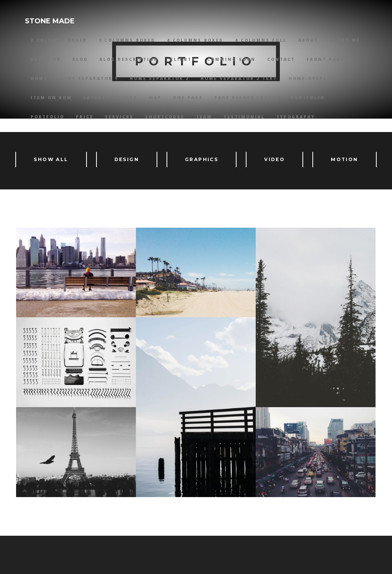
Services (119, 117)
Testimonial (244, 117)
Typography (296, 117)
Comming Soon (231, 59)
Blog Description (129, 59)
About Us (46, 59)
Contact (281, 59)
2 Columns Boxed (59, 40)
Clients (183, 59)
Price (85, 117)
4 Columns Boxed (195, 40)
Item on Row (51, 98)
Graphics (202, 159)
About (308, 40)
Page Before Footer (247, 98)
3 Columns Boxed (127, 40)
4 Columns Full (261, 40)
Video (274, 159)
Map (155, 98)
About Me (345, 40)
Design (127, 159)
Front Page (325, 59)
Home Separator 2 (159, 78)
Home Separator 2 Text (239, 78)
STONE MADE (50, 21)
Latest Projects (110, 98)
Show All (51, 159)
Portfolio (308, 98)
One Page (188, 98)
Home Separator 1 (89, 78)
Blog (80, 59)
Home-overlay (311, 78)
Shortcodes (165, 117)
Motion (344, 159)
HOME (39, 78)
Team (204, 117)
